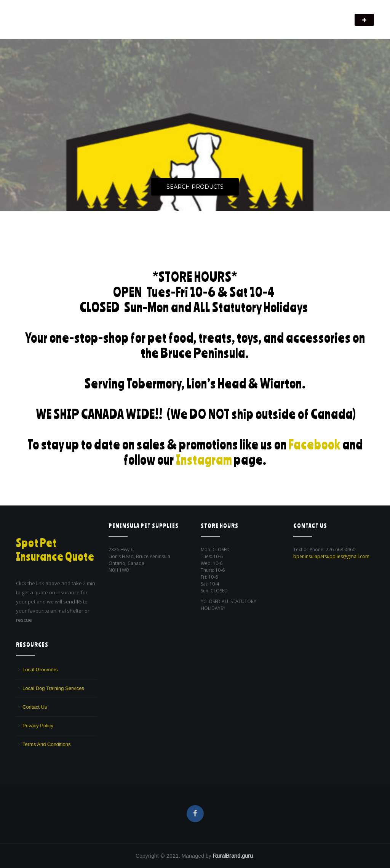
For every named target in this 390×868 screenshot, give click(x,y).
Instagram (204, 460)
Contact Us (35, 707)
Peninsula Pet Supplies (52, 16)
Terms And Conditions (46, 744)
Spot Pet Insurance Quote (55, 550)
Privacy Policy (38, 726)
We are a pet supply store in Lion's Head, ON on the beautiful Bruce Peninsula (100, 25)
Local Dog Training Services (53, 688)
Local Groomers (40, 670)
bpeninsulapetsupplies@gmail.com (331, 556)
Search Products (195, 187)
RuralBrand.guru (233, 856)
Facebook (315, 444)
